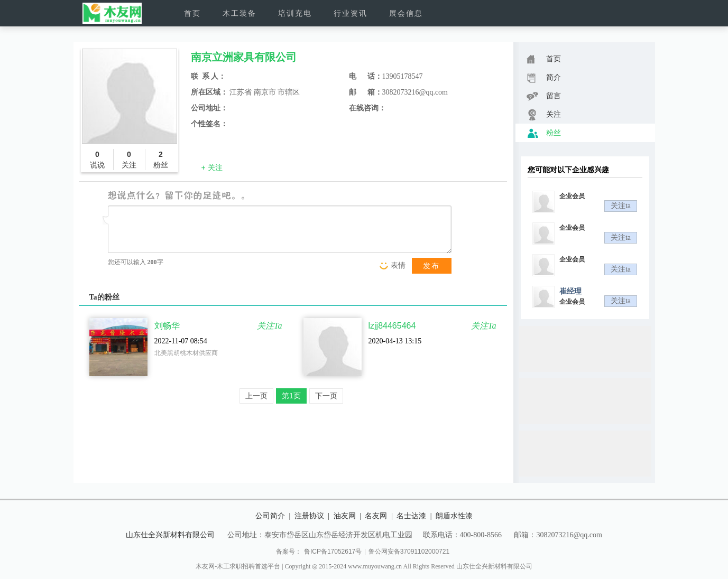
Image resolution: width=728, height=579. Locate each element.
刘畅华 (167, 326)
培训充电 (295, 13)
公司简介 (270, 516)
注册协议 (309, 516)
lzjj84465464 (392, 326)
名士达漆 (411, 516)
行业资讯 (351, 13)
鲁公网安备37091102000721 (409, 552)
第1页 (291, 396)
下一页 (326, 396)
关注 (544, 115)
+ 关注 (212, 167)
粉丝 (544, 133)
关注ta (621, 206)
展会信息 (406, 13)
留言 (544, 96)
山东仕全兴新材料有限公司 (170, 535)
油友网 (345, 516)
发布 (431, 266)
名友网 (376, 516)
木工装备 (239, 13)
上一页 (256, 396)
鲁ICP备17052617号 (333, 552)
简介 (544, 78)
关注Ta (269, 326)
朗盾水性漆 (454, 516)
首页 (192, 13)
